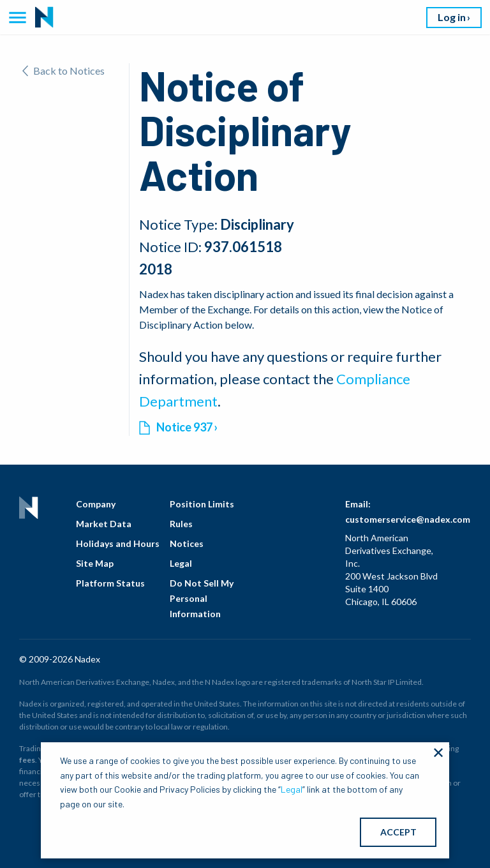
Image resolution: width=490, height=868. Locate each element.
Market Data (104, 524)
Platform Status (110, 583)
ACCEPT (398, 832)
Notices (187, 543)
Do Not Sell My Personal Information (202, 598)
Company (96, 504)
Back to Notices (63, 71)
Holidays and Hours (118, 543)
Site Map (95, 563)
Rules (181, 524)
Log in (452, 17)
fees (27, 760)
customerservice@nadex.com (408, 519)
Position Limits (202, 504)
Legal (181, 563)
